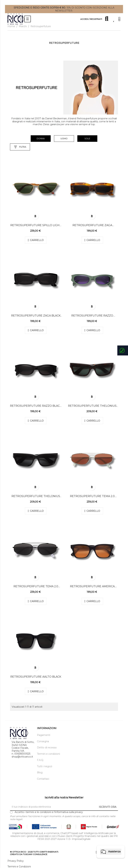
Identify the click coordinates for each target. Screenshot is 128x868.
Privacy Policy (16, 861)
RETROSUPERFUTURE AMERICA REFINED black (92, 586)
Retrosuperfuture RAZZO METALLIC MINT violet (92, 316)
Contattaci (43, 779)
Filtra (20, 147)
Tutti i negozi (45, 766)
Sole (87, 139)
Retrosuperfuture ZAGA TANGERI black (92, 225)
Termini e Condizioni (19, 867)
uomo (64, 139)
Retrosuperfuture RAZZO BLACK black (36, 406)
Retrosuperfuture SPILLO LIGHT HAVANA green (36, 225)
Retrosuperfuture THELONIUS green (92, 406)
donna (41, 139)
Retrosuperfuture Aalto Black (36, 677)
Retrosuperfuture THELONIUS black (36, 496)
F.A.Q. (40, 760)
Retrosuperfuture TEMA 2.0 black (36, 586)
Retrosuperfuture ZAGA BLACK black (36, 316)
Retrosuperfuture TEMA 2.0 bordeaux (92, 496)
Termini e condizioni (48, 754)
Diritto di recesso (47, 748)
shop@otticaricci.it (22, 757)
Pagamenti (44, 735)
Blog (40, 773)
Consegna (43, 741)
